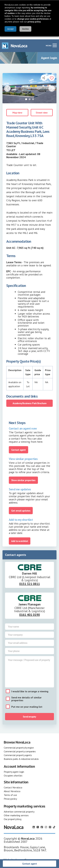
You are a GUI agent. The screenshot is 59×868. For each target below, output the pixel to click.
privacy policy (34, 22)
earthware (27, 857)
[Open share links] (44, 75)
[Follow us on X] (38, 824)
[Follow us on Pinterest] (50, 824)
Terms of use (10, 792)
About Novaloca (12, 788)
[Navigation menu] (55, 42)
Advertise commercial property (19, 809)
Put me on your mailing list (27, 704)
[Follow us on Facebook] (42, 824)
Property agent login (14, 769)
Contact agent (29, 864)
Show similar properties (23, 477)
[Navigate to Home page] (15, 43)
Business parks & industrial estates (21, 756)
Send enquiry (29, 714)
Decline (25, 29)
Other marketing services (16, 812)
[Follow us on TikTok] (54, 824)
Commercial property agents (18, 752)
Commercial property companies (20, 748)
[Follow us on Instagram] (46, 824)
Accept (10, 29)
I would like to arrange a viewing (30, 688)
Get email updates (21, 508)
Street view (42, 110)
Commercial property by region (19, 745)
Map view (17, 110)
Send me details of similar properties (26, 696)
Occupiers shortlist (13, 773)
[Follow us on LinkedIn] (34, 824)
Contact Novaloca (13, 784)
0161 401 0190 (29, 612)
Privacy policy (10, 796)
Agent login (49, 55)
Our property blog (13, 816)
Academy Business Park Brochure (30, 400)
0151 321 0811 (29, 581)
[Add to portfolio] (52, 75)
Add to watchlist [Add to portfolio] (20, 538)
